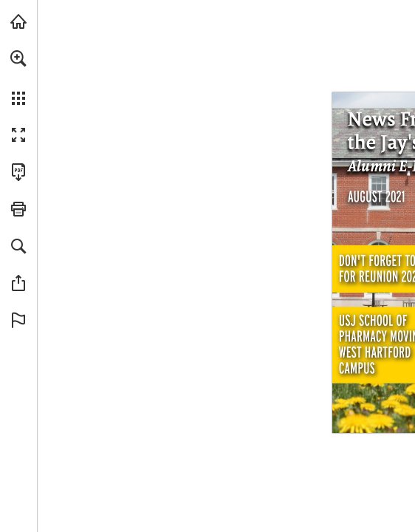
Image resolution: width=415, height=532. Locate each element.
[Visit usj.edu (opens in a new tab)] (18, 21)
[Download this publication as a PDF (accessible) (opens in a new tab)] (18, 172)
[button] (18, 58)
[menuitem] (18, 78)
